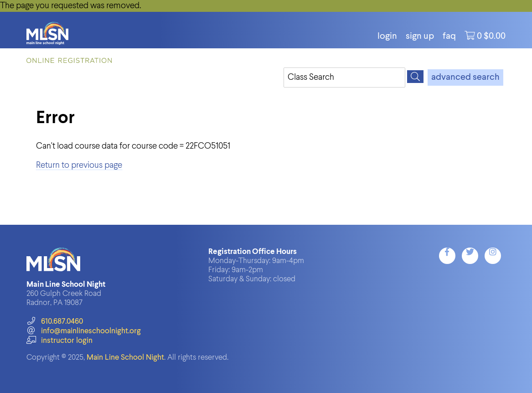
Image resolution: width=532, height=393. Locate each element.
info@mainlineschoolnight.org (83, 331)
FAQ (449, 36)
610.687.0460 (54, 322)
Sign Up (420, 36)
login (387, 36)
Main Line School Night (125, 358)
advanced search (465, 78)
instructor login (59, 341)
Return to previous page (79, 165)
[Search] (415, 77)
